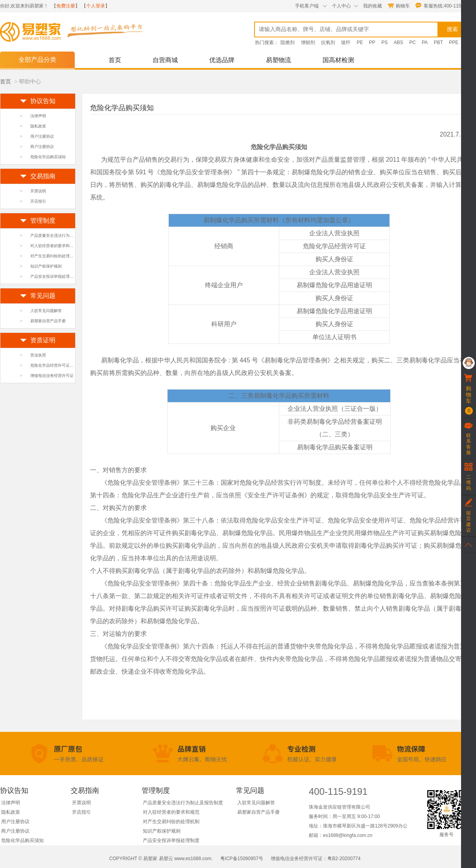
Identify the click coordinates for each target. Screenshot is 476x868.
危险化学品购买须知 (48, 157)
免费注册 (66, 6)
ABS (399, 42)
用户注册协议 (42, 136)
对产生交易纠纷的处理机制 (54, 256)
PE (360, 42)
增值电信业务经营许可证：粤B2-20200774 (315, 859)
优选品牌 (222, 60)
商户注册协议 (42, 147)
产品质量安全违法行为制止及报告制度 (64, 235)
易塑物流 (279, 60)
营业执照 (38, 355)
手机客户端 (307, 6)
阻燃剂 (288, 42)
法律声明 (38, 116)
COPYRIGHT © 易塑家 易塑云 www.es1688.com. (162, 859)
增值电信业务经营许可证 (52, 376)
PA (425, 42)
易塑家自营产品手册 (48, 321)
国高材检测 (338, 60)
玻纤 (346, 42)
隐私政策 (38, 126)
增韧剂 (308, 42)
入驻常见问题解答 (46, 311)
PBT (438, 42)
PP (372, 42)
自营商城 (165, 60)
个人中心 (341, 6)
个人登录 (96, 6)
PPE (454, 42)
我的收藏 (373, 6)
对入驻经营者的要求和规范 (54, 246)
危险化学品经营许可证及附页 (56, 365)
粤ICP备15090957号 (242, 859)
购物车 (403, 6)
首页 (115, 60)
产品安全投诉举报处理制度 (54, 276)
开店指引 (38, 201)
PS (384, 42)
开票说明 (38, 191)
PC (412, 42)
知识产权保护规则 (46, 266)
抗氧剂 (328, 42)
